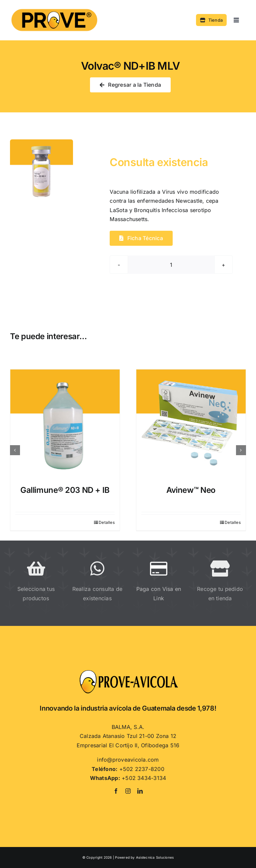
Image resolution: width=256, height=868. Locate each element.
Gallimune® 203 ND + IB (65, 490)
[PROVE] (54, 8)
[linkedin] (140, 791)
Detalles (107, 522)
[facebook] (116, 791)
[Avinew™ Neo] (191, 424)
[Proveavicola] (128, 672)
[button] (15, 450)
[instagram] (128, 791)
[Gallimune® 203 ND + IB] (65, 424)
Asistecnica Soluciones (155, 857)
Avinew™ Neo (191, 490)
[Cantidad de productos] (171, 265)
